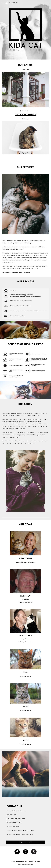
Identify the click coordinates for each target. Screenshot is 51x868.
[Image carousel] (25, 92)
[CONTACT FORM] (26, 842)
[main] (25, 67)
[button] (2, 3)
